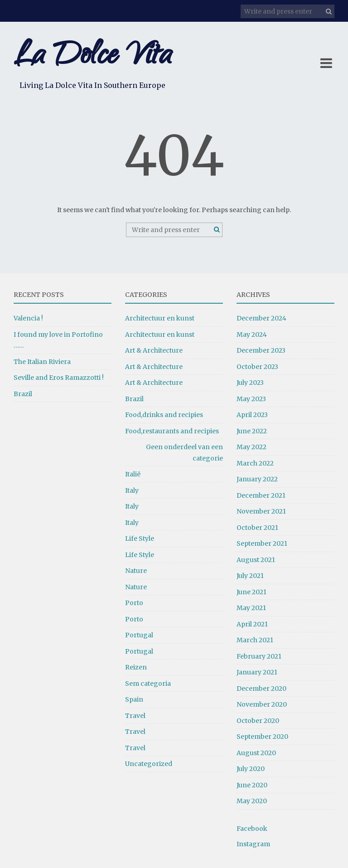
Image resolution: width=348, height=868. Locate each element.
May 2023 (251, 399)
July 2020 (251, 769)
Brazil (23, 394)
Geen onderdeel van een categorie (184, 453)
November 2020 (262, 704)
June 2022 (252, 431)
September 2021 (262, 543)
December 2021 (261, 495)
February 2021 (259, 656)
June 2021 (251, 592)
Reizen (136, 667)
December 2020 (261, 689)
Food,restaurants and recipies (172, 431)
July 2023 (250, 383)
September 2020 (262, 737)
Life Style (140, 538)
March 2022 (255, 463)
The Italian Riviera (42, 362)
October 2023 (257, 367)
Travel (135, 716)
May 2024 (252, 335)
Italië (133, 474)
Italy (132, 490)
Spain (134, 699)
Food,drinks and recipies (164, 415)
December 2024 (261, 318)
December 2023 (261, 350)
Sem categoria (148, 684)
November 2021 (261, 511)
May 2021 (251, 608)
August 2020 (256, 753)
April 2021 (252, 624)
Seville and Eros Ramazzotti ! (59, 378)
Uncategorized (149, 764)
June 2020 (252, 785)
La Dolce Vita (92, 58)
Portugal (139, 635)
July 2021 (250, 576)
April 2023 (252, 415)
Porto (134, 603)
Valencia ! (28, 318)
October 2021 (257, 528)
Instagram (253, 844)
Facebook (252, 829)
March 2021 (255, 640)
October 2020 (258, 721)
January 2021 (257, 672)
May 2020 (252, 801)
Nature (136, 571)
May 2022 (251, 447)
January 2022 (257, 479)
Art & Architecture (154, 350)
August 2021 (256, 560)
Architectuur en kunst (160, 318)
